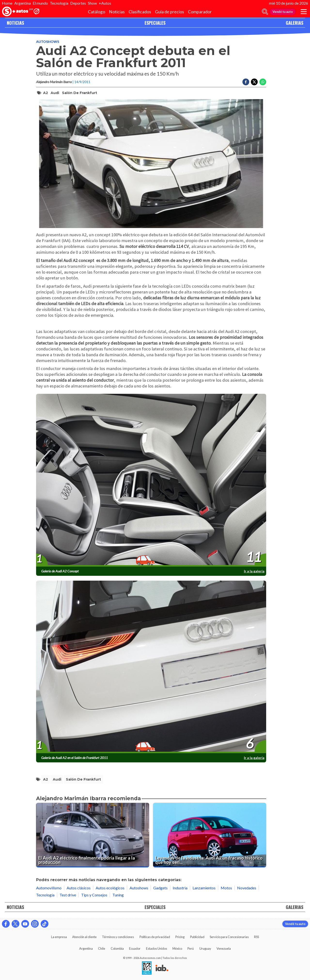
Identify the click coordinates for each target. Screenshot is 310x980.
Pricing (180, 937)
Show (92, 3)
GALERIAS (294, 23)
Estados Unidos (157, 948)
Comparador (200, 12)
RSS (256, 937)
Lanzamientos (204, 888)
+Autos (105, 3)
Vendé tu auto (283, 12)
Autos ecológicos (110, 888)
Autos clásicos (79, 888)
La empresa (59, 937)
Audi (55, 93)
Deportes (78, 3)
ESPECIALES (155, 23)
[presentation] (151, 480)
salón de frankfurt (80, 93)
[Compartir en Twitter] (254, 82)
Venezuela (224, 948)
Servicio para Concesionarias (229, 937)
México (177, 948)
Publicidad (197, 937)
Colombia (117, 948)
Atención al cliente (84, 937)
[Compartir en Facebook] (246, 82)
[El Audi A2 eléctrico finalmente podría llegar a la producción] (93, 835)
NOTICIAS (15, 23)
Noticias (117, 12)
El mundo (40, 3)
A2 (46, 93)
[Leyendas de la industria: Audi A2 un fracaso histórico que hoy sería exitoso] (210, 835)
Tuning (118, 895)
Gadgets (160, 888)
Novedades (247, 888)
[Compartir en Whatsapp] (263, 82)
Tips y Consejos (94, 895)
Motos (226, 888)
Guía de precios (170, 12)
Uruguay (205, 948)
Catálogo (97, 12)
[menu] (304, 12)
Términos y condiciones (118, 937)
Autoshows (48, 42)
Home (7, 3)
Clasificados (140, 12)
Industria (180, 888)
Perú (191, 948)
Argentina (23, 3)
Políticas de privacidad (155, 937)
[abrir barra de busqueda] (265, 12)
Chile (102, 948)
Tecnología (59, 3)
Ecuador (135, 948)
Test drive (68, 895)
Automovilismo (49, 888)
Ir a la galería (254, 571)
